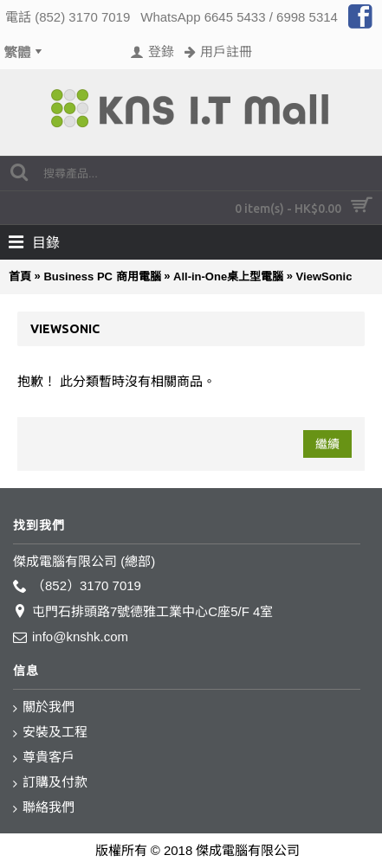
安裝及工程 (50, 733)
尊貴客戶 (44, 758)
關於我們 (44, 707)
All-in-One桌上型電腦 (228, 276)
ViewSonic (324, 276)
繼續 (327, 444)
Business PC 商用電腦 (102, 276)
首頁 (20, 276)
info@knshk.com (71, 637)
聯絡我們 (44, 808)
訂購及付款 (50, 783)
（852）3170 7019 (77, 586)
